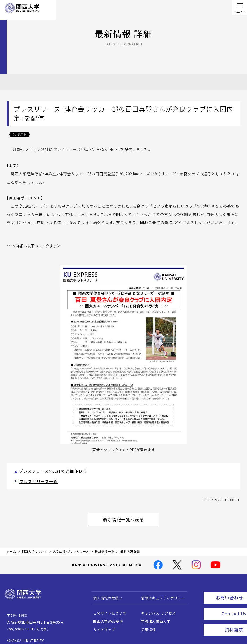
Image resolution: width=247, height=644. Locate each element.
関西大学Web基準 (106, 617)
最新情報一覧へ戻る (130, 516)
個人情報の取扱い (105, 594)
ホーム (11, 547)
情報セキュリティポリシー (160, 594)
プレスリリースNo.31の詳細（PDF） (48, 470)
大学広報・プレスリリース (71, 547)
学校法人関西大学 (153, 617)
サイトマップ (102, 625)
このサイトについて (107, 609)
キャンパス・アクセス (156, 609)
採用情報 (146, 625)
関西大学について (35, 547)
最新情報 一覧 (105, 547)
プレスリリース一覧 (36, 480)
